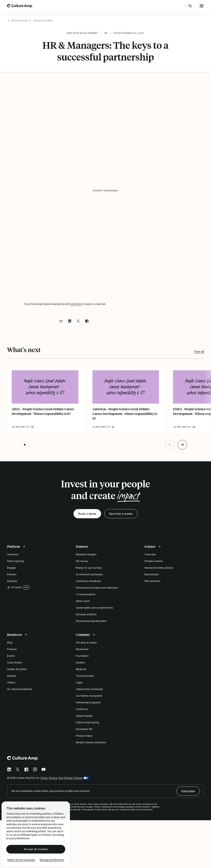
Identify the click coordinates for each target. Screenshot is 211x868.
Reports (12, 676)
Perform (12, 574)
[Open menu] (202, 6)
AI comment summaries (89, 574)
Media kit (81, 669)
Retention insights (86, 554)
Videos (11, 682)
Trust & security (85, 676)
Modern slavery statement (91, 742)
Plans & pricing (15, 561)
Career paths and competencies (94, 608)
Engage (11, 568)
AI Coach (14, 587)
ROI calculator (153, 581)
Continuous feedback (88, 581)
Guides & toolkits (43, 20)
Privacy (53, 778)
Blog (10, 643)
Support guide (84, 716)
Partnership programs (88, 702)
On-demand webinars (20, 689)
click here (76, 304)
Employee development (82, 33)
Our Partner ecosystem (89, 696)
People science (154, 561)
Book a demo (87, 514)
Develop (12, 581)
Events (11, 656)
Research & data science (159, 568)
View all (199, 352)
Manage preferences (52, 860)
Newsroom (82, 649)
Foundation (82, 656)
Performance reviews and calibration (97, 588)
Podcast (12, 649)
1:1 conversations (86, 594)
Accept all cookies (36, 849)
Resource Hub (20, 20)
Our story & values (86, 643)
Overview (13, 554)
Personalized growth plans (91, 621)
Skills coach (83, 601)
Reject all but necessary (21, 860)
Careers (80, 663)
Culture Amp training (87, 722)
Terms (44, 778)
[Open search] (191, 6)
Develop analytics (86, 614)
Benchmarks (152, 574)
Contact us (82, 709)
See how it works (121, 514)
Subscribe (188, 791)
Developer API (84, 729)
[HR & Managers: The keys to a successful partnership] (106, 190)
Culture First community (89, 689)
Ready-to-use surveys (89, 568)
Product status (84, 736)
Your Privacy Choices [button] (70, 778)
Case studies (15, 663)
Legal (79, 682)
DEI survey (82, 561)
